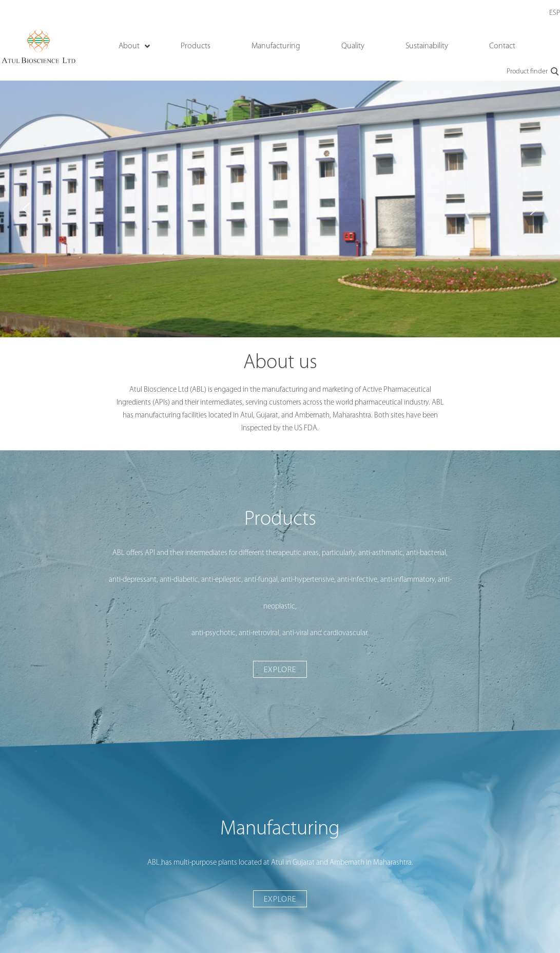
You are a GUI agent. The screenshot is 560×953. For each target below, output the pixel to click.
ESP (555, 13)
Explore (280, 670)
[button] (26, 209)
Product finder (533, 72)
